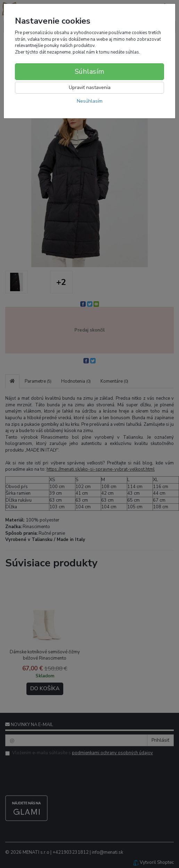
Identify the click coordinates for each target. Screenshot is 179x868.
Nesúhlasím (90, 101)
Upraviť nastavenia (90, 87)
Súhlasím (89, 71)
